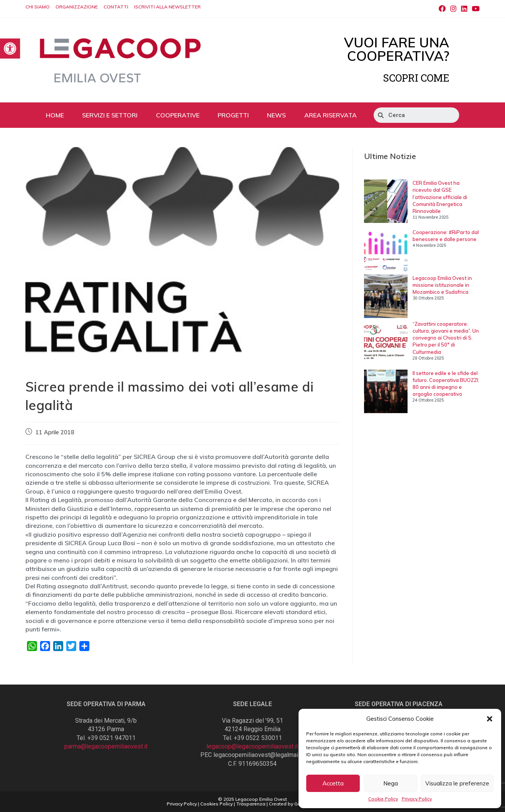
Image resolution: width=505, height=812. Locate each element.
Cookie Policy (383, 799)
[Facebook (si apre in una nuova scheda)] (442, 9)
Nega (391, 783)
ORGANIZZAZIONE (77, 7)
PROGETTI (233, 115)
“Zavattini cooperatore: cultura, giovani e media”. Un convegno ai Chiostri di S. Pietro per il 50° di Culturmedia (446, 338)
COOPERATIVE (178, 115)
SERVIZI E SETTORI (110, 115)
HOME (55, 115)
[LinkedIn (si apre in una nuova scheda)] (464, 9)
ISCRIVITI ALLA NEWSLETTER (167, 7)
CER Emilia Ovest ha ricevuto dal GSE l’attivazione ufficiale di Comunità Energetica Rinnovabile (440, 197)
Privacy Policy (417, 799)
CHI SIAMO (38, 7)
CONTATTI (116, 7)
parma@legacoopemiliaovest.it (106, 746)
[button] (490, 719)
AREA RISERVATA (331, 115)
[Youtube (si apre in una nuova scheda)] (475, 9)
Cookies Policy (216, 804)
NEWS (276, 115)
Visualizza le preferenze (457, 783)
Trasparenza (251, 804)
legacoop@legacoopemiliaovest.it (252, 746)
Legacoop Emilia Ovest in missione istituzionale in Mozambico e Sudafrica (442, 285)
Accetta (333, 783)
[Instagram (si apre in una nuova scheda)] (453, 9)
